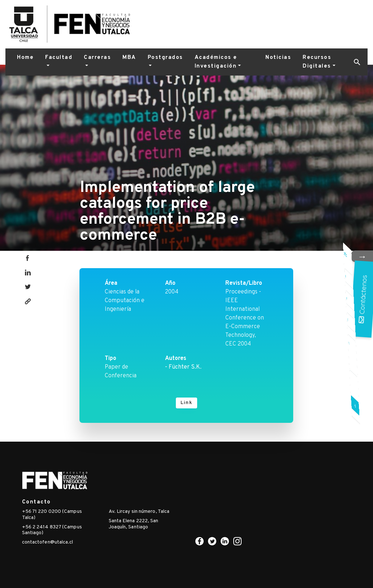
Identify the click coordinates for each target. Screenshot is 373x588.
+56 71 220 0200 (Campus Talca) (52, 515)
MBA (129, 58)
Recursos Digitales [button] (317, 62)
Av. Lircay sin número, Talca (139, 512)
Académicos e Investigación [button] (216, 62)
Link (186, 403)
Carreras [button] (97, 58)
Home (25, 58)
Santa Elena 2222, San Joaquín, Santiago (134, 524)
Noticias (278, 58)
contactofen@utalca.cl (48, 542)
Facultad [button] (59, 58)
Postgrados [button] (165, 58)
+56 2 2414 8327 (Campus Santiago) (52, 530)
